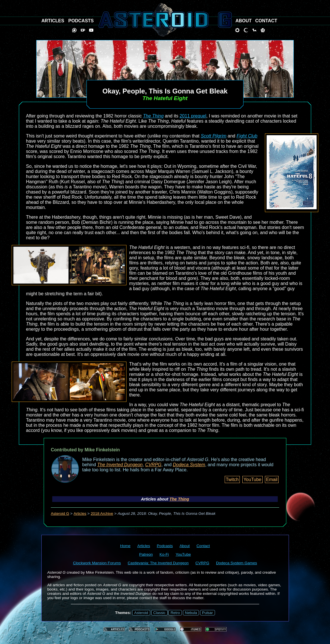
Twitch (232, 479)
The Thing (153, 116)
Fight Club (247, 136)
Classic (159, 613)
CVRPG (153, 465)
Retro (175, 613)
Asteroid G (60, 514)
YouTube (252, 479)
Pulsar (208, 613)
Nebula (191, 613)
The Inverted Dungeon (120, 465)
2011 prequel (193, 116)
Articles (80, 514)
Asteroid (141, 613)
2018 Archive (102, 514)
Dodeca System (189, 465)
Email (272, 479)
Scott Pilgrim (214, 136)
